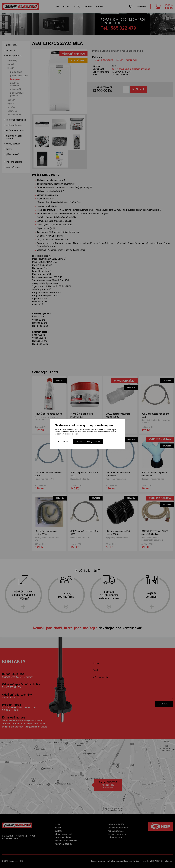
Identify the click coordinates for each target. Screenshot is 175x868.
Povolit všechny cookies (88, 442)
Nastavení (63, 442)
